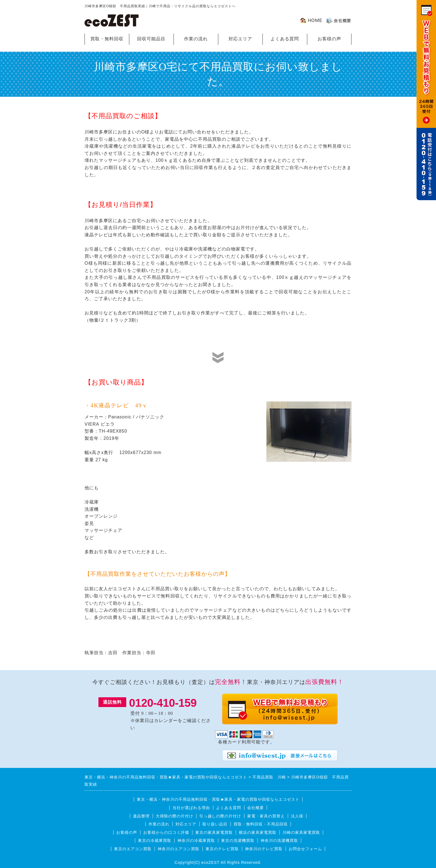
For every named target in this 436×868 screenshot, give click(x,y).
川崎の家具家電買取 (301, 832)
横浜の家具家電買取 (258, 832)
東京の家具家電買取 (214, 832)
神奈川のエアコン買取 (179, 849)
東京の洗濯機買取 (238, 840)
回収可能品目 (151, 39)
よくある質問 (285, 39)
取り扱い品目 (215, 824)
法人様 (297, 816)
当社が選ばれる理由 (191, 808)
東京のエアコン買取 (133, 849)
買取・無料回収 (107, 39)
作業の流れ (196, 39)
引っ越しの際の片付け (220, 816)
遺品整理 (141, 816)
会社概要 (256, 808)
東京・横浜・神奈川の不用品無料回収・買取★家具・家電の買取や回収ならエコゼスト (218, 799)
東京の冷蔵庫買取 (155, 840)
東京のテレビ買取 (222, 849)
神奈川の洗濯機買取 (279, 840)
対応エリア (240, 39)
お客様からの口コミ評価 (166, 832)
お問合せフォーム (305, 849)
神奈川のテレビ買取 (264, 849)
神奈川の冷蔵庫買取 (196, 840)
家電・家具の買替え (266, 816)
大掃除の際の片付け (174, 816)
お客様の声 (329, 39)
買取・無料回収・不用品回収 (261, 824)
